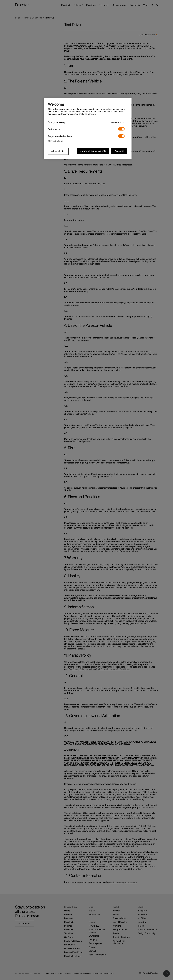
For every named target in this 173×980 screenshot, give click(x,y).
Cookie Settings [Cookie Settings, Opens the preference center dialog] (56, 141)
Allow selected (58, 151)
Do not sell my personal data (93, 151)
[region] (88, 128)
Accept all (119, 151)
